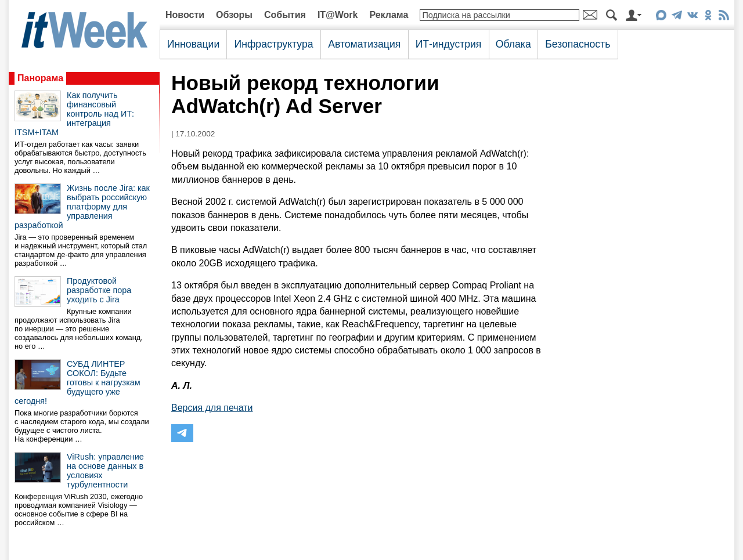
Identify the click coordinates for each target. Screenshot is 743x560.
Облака (513, 44)
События (285, 15)
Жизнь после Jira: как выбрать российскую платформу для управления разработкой (82, 207)
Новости (185, 15)
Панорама (40, 78)
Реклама (389, 15)
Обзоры (234, 15)
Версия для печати (212, 408)
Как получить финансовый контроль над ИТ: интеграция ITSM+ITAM (74, 114)
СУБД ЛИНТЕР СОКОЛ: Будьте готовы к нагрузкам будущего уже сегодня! (77, 382)
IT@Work (338, 15)
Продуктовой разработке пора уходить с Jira (99, 290)
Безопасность (578, 44)
